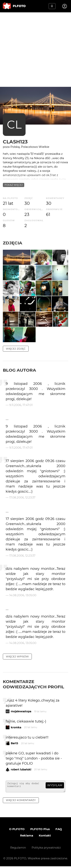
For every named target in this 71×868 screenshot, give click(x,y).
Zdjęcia (12, 243)
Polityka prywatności (46, 849)
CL (14, 124)
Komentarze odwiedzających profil (34, 684)
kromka (16, 727)
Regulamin (18, 849)
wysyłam (55, 785)
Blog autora (19, 370)
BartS (14, 743)
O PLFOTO (17, 831)
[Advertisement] (35, 50)
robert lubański (21, 769)
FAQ (59, 831)
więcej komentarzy (21, 802)
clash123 (15, 142)
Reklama (27, 837)
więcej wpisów (17, 656)
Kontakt (45, 837)
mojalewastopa (21, 711)
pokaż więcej (14, 185)
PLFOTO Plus (40, 831)
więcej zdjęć (16, 349)
